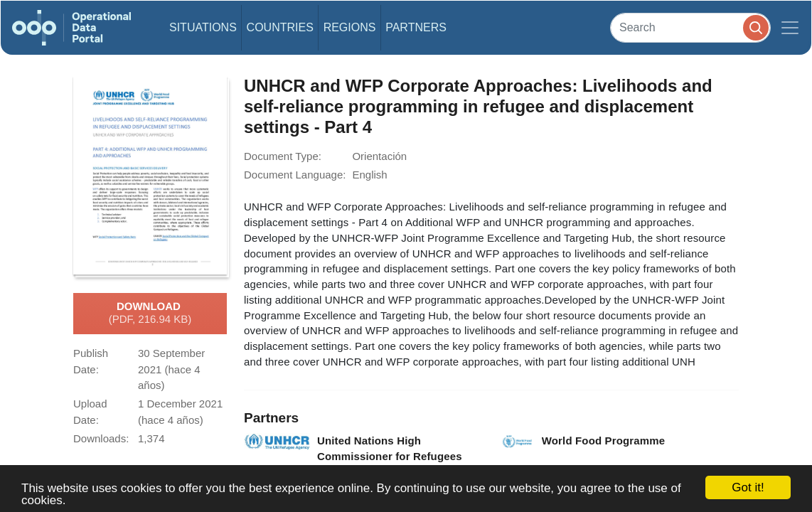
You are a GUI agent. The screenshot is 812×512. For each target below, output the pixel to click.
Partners (416, 27)
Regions (350, 27)
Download (150, 314)
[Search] (690, 27)
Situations (203, 27)
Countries (280, 27)
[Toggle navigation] (790, 28)
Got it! (748, 487)
